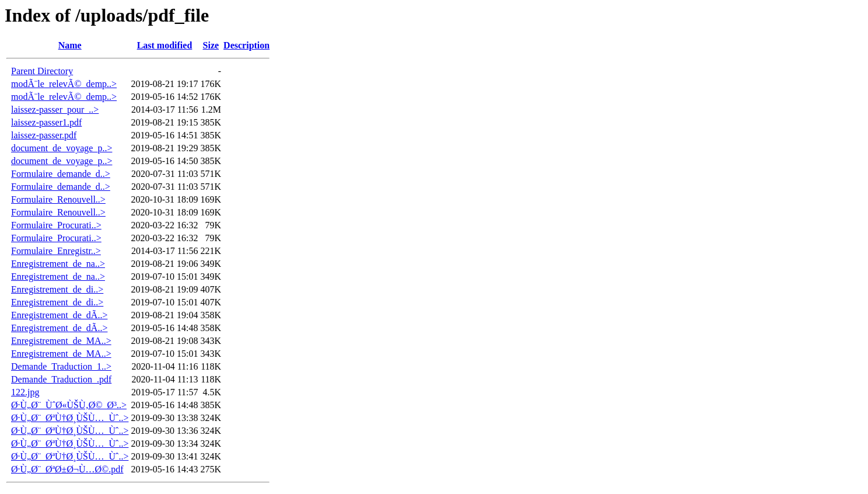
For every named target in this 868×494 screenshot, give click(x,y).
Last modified (165, 45)
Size (211, 45)
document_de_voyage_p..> (62, 148)
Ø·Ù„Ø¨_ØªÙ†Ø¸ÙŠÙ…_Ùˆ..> (70, 418)
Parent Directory (42, 71)
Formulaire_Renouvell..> (58, 199)
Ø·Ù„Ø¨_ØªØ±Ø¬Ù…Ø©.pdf (67, 469)
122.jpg (25, 392)
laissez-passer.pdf (44, 135)
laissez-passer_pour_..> (55, 109)
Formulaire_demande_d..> (61, 174)
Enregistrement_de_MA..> (61, 341)
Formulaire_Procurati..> (56, 225)
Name (70, 45)
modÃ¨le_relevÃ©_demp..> (64, 84)
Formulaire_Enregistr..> (56, 251)
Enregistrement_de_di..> (57, 289)
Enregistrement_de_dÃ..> (59, 315)
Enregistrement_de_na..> (58, 264)
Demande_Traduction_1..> (61, 366)
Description (246, 45)
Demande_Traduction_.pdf (61, 379)
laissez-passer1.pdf (46, 122)
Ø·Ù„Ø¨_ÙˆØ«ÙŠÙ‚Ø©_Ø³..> (69, 405)
